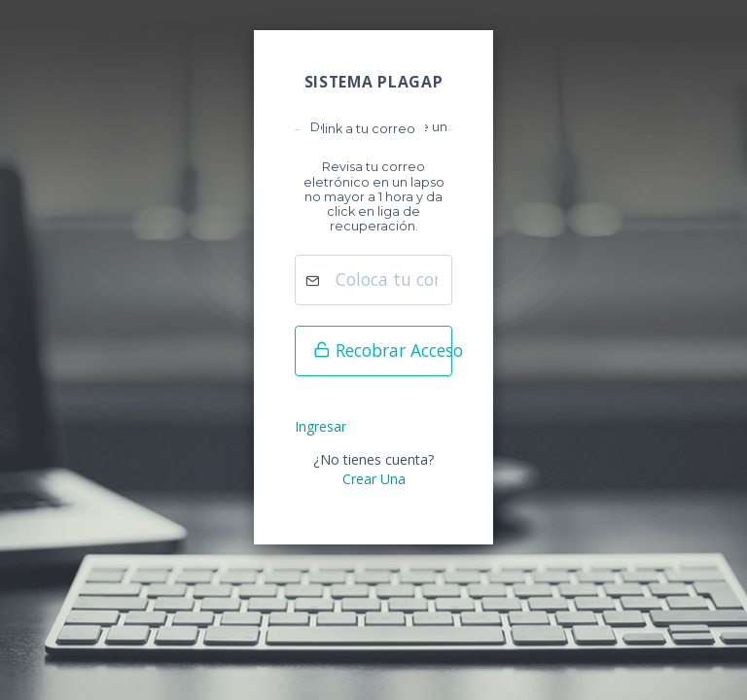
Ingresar (320, 426)
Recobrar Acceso (383, 350)
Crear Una (374, 479)
